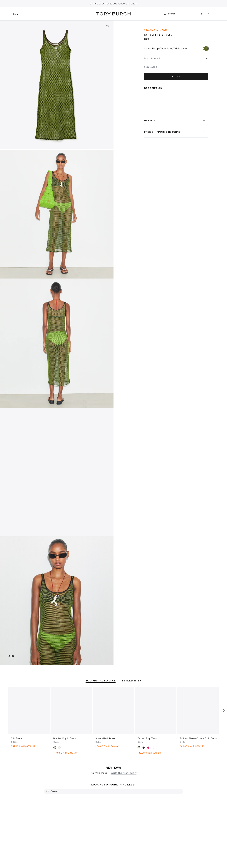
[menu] (15, 14)
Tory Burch (113, 14)
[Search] (180, 14)
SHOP (134, 4)
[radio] (206, 48)
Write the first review (124, 760)
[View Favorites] (210, 14)
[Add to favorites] (108, 26)
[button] (57, 85)
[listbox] (176, 58)
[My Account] (202, 14)
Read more (152, 109)
